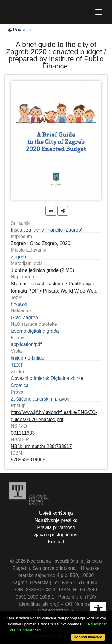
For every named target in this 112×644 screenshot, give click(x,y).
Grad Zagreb (24, 318)
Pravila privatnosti (56, 527)
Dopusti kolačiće (88, 637)
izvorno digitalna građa (35, 331)
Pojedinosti (98, 624)
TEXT (17, 365)
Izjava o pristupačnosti (56, 535)
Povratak (19, 30)
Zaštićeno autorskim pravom (41, 399)
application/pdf (26, 344)
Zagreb (18, 257)
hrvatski (19, 304)
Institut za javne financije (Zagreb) (47, 230)
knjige (17, 358)
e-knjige (36, 358)
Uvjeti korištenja (56, 513)
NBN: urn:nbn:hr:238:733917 (41, 446)
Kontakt (56, 542)
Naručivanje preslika (56, 520)
